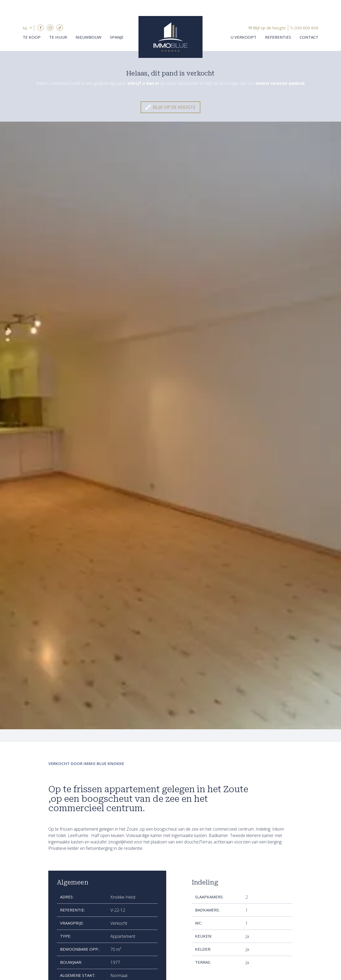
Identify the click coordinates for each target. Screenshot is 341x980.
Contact (309, 37)
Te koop (32, 37)
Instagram (50, 28)
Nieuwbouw (88, 37)
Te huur (58, 37)
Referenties (278, 37)
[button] (28, 28)
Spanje (117, 37)
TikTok (60, 28)
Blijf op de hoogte (269, 28)
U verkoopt (243, 37)
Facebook (41, 28)
